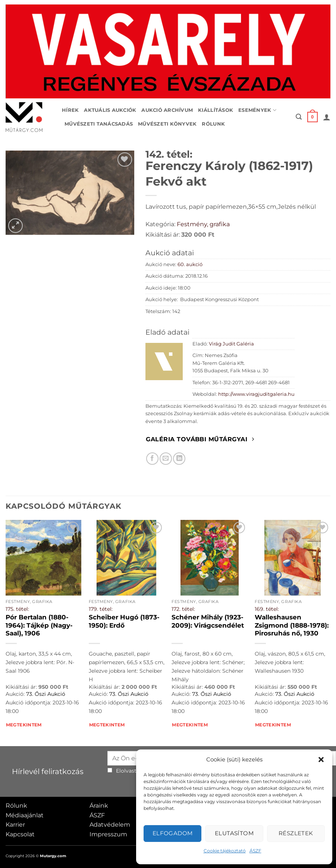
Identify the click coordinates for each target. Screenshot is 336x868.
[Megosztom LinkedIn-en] (179, 459)
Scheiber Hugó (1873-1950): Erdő (124, 621)
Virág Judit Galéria (231, 344)
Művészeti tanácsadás (99, 124)
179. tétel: (101, 609)
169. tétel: (267, 609)
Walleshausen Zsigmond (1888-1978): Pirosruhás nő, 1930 (292, 625)
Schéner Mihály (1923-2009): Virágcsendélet (208, 621)
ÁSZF (255, 851)
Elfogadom (173, 833)
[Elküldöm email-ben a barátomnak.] (166, 459)
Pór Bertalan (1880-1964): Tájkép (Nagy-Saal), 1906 (39, 625)
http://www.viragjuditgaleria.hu (256, 394)
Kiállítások (216, 110)
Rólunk (213, 124)
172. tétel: (183, 609)
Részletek (296, 833)
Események (257, 110)
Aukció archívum (167, 110)
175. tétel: (17, 609)
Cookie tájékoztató (225, 851)
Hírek (70, 110)
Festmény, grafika (203, 224)
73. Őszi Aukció (46, 694)
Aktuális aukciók (110, 110)
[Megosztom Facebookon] (152, 459)
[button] (321, 760)
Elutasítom (234, 833)
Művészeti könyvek (167, 124)
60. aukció (190, 264)
